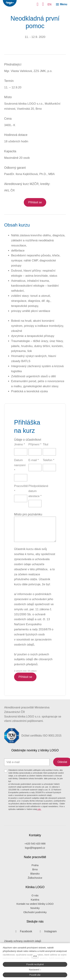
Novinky (35, 908)
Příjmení (35, 444)
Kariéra (35, 900)
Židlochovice (35, 878)
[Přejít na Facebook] (23, 931)
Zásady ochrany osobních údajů (23, 941)
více (35, 956)
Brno (35, 869)
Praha (35, 865)
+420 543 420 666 (35, 844)
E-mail (34, 460)
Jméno (19, 444)
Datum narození (20, 465)
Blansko (35, 874)
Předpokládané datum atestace (35, 491)
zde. (39, 809)
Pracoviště (21, 489)
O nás (35, 895)
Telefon (48, 460)
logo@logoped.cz (35, 848)
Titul (46, 444)
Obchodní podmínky (35, 912)
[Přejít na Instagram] (47, 931)
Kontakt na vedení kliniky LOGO (35, 904)
